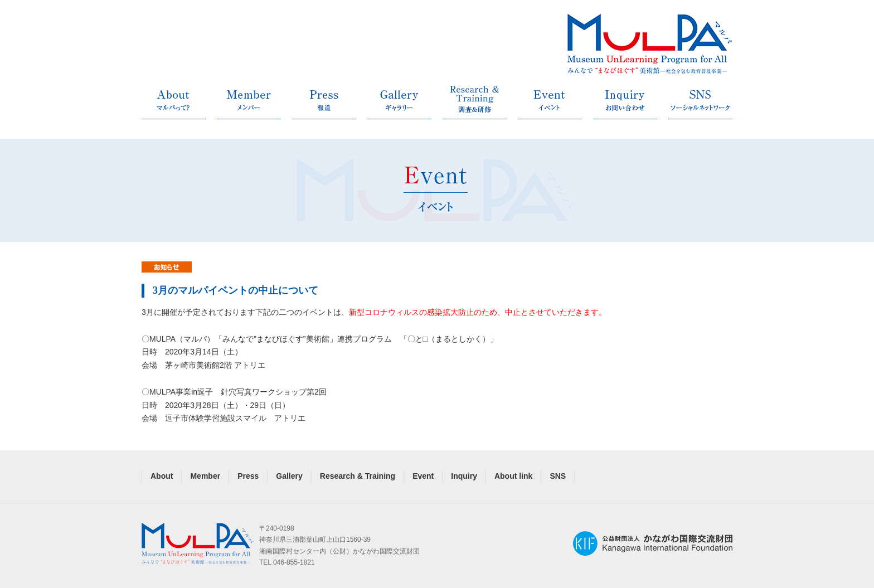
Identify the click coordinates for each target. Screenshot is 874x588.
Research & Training (358, 476)
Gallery (289, 476)
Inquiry (464, 476)
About (162, 476)
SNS (558, 476)
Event (423, 476)
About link (513, 476)
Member (205, 476)
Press (248, 476)
